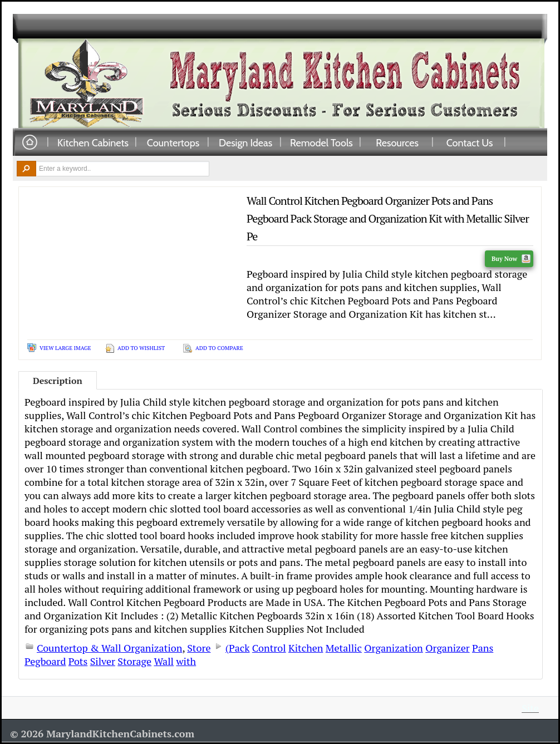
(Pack (238, 648)
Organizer (447, 648)
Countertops (173, 142)
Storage (134, 661)
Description (58, 381)
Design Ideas (245, 142)
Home (30, 143)
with (186, 661)
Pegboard (45, 661)
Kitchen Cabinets (93, 142)
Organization (394, 648)
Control (269, 648)
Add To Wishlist (141, 348)
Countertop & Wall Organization (109, 648)
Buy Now (511, 259)
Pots (78, 661)
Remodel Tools (321, 142)
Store (199, 648)
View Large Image (65, 348)
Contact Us (470, 142)
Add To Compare (219, 348)
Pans (483, 648)
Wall (164, 661)
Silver (103, 661)
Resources (397, 142)
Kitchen (306, 648)
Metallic (344, 648)
